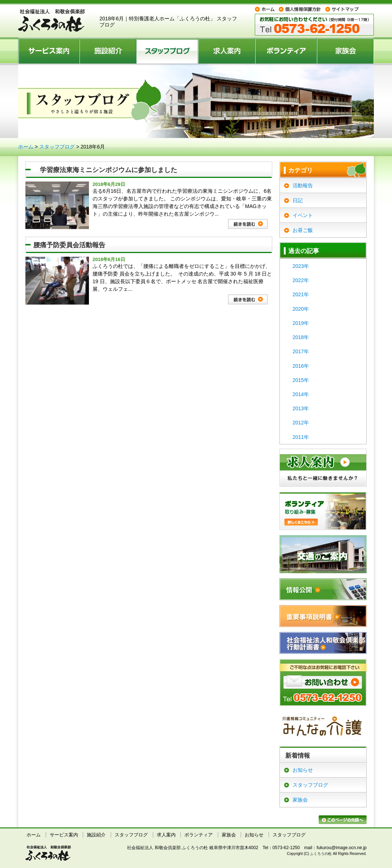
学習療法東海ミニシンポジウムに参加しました (105, 170)
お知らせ (303, 770)
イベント (303, 215)
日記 (298, 200)
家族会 (346, 50)
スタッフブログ (168, 50)
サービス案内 (49, 50)
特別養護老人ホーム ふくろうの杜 (52, 21)
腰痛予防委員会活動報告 (69, 245)
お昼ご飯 (303, 230)
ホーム (26, 147)
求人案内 (227, 50)
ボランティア (286, 50)
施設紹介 (108, 50)
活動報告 (303, 186)
